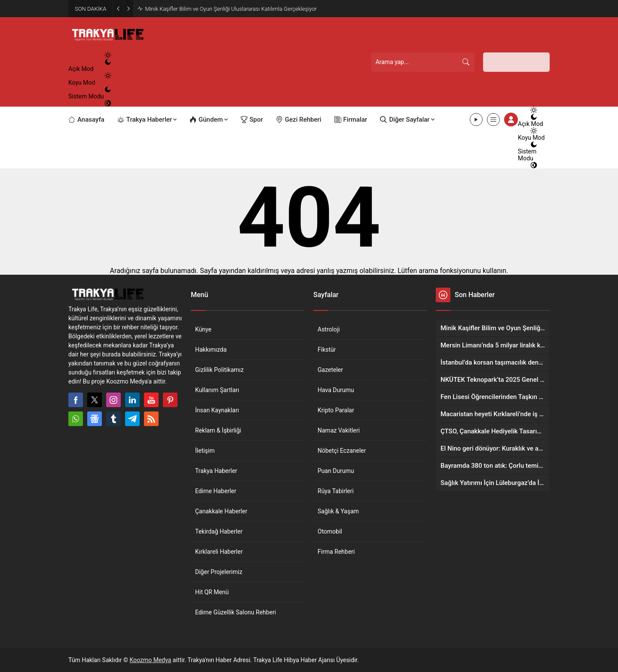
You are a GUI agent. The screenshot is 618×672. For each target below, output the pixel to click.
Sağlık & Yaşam (338, 511)
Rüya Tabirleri (336, 491)
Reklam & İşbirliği (218, 430)
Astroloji (329, 329)
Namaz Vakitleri (339, 430)
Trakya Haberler (216, 471)
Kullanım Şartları (217, 390)
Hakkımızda (211, 350)
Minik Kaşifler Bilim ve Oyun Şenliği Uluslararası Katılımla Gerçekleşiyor (231, 9)
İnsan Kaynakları (217, 410)
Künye (203, 329)
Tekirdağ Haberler (219, 531)
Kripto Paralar (336, 410)
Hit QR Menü (212, 592)
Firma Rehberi (336, 552)
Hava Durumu (336, 390)
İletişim (205, 451)
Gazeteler (330, 370)
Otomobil (330, 531)
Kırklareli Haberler (219, 552)
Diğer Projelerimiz (219, 572)
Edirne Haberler (216, 491)
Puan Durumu (336, 471)
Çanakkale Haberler (221, 511)
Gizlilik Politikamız (219, 370)
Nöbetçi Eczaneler (342, 451)
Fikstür (327, 350)
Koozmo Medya (151, 660)
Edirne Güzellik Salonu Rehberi (236, 612)
